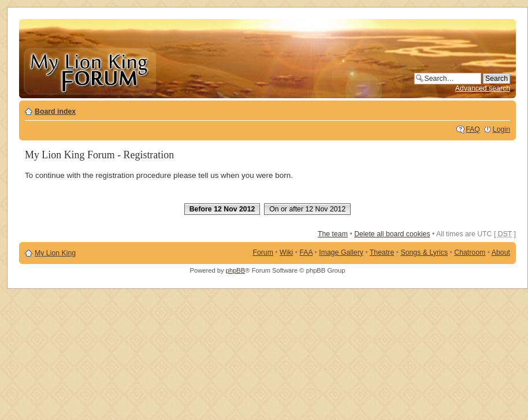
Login (501, 129)
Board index (55, 111)
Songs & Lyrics (424, 252)
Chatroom (470, 252)
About (501, 252)
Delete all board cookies (392, 234)
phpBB (236, 270)
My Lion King (55, 253)
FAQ (473, 129)
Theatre (382, 252)
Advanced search (483, 88)
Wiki (286, 252)
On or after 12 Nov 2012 (307, 209)
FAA (306, 252)
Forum (263, 252)
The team (333, 234)
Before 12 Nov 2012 (222, 209)
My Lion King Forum (90, 70)
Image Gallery (341, 252)
